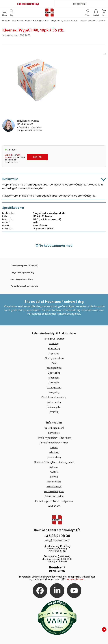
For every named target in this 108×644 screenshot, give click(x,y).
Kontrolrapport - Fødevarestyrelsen (54, 501)
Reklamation (54, 482)
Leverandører (54, 457)
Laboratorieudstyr (28, 4)
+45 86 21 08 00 (57, 536)
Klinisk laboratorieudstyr (54, 397)
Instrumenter (54, 402)
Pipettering (54, 348)
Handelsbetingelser (54, 492)
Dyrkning (54, 343)
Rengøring (54, 392)
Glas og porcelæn (54, 358)
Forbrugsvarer (54, 387)
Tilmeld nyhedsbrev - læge (54, 443)
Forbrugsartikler (54, 368)
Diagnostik (54, 378)
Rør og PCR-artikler (54, 339)
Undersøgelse (54, 407)
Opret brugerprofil (54, 428)
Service (54, 477)
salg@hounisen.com (28, 121)
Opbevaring (54, 373)
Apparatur (54, 353)
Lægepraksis (80, 4)
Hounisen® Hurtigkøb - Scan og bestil (54, 462)
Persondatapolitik (54, 496)
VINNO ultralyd (54, 487)
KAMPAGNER (54, 506)
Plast (54, 363)
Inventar (54, 412)
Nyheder (54, 467)
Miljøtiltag (54, 452)
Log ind (8, 155)
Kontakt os (54, 433)
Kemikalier (54, 383)
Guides (54, 472)
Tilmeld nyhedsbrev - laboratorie (54, 438)
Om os (54, 447)
